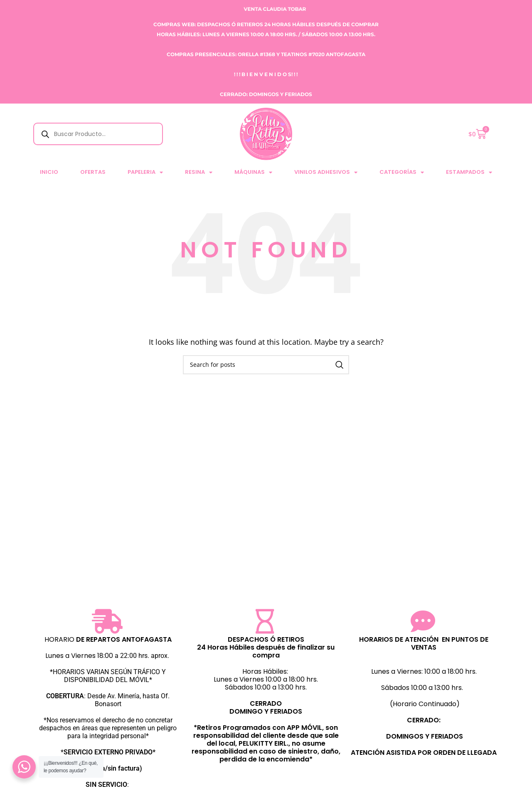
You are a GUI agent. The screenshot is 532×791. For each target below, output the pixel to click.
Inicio (49, 172)
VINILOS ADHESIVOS (326, 172)
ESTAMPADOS (469, 172)
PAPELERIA (145, 172)
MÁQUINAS (253, 172)
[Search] (266, 365)
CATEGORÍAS (402, 172)
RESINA (199, 172)
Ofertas (93, 172)
